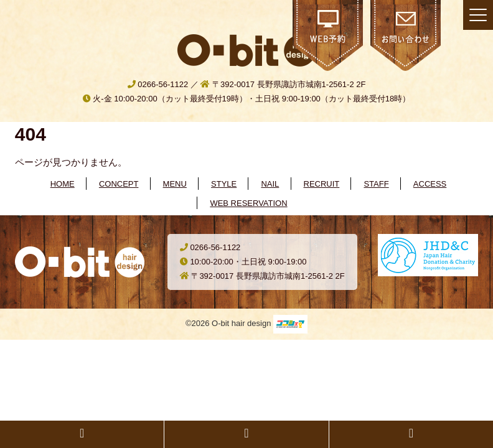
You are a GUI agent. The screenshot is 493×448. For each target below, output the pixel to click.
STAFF (376, 184)
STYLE (224, 184)
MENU (175, 184)
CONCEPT (119, 184)
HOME (63, 184)
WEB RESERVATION (248, 203)
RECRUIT (322, 184)
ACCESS (430, 184)
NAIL (270, 184)
